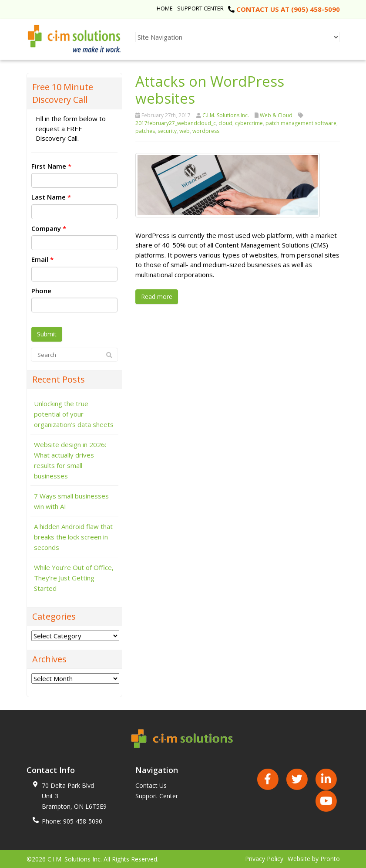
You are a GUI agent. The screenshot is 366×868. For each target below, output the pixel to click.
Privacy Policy (264, 859)
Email (42, 259)
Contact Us (151, 785)
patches (145, 131)
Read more (157, 297)
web (185, 131)
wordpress (206, 131)
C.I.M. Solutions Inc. (226, 115)
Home (165, 8)
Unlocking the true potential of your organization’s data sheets (74, 414)
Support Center (200, 8)
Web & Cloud (276, 115)
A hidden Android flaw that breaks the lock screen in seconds (73, 537)
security (167, 131)
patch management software (301, 123)
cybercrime (249, 123)
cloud (225, 123)
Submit (47, 334)
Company (49, 228)
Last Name (51, 197)
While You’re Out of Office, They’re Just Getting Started (74, 578)
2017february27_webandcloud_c (176, 123)
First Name (51, 166)
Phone (41, 291)
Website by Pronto (314, 859)
